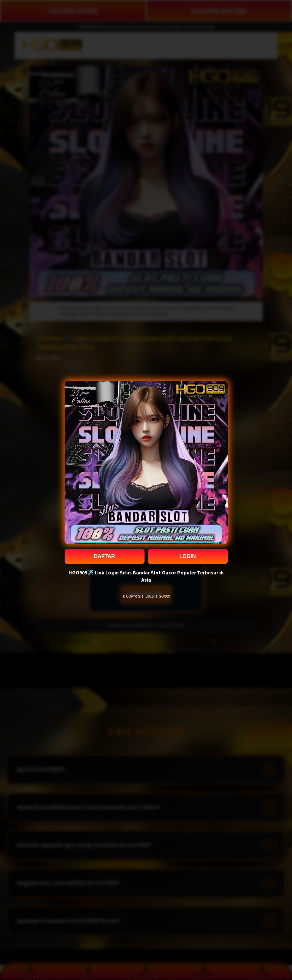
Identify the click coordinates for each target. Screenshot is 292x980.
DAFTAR (105, 556)
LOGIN (188, 556)
